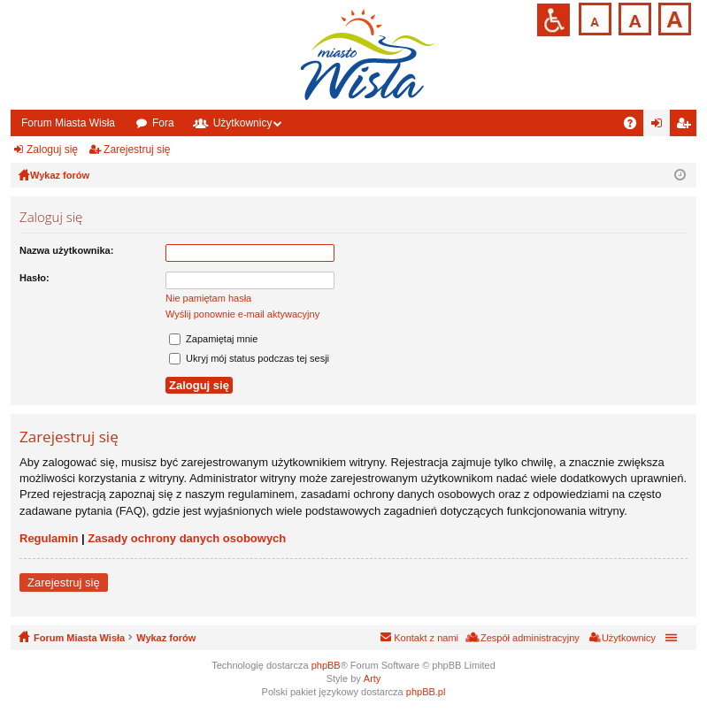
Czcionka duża (673, 17)
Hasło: (35, 278)
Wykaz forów (166, 638)
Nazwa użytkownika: (66, 250)
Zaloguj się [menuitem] (661, 126)
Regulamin (49, 538)
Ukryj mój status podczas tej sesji (249, 358)
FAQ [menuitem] (636, 126)
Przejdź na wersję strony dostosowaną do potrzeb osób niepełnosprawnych (553, 20)
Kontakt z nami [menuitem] (426, 638)
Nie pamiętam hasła (208, 298)
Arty (373, 678)
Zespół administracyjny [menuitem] (530, 638)
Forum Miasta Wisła (68, 123)
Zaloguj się (52, 149)
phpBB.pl (426, 692)
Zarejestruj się (137, 149)
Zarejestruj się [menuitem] (687, 126)
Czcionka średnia (633, 17)
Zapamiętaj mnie (213, 339)
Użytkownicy (243, 123)
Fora (163, 123)
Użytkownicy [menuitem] (629, 638)
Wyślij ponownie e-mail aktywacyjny (242, 314)
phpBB (326, 665)
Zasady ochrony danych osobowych (187, 538)
